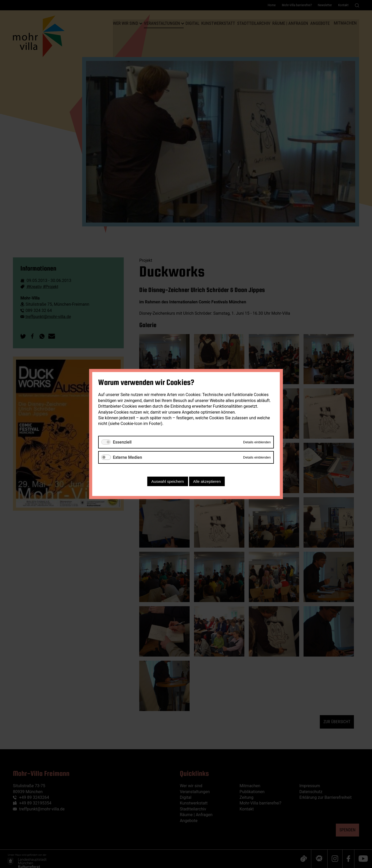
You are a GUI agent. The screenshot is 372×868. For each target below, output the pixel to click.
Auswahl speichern (168, 481)
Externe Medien (127, 457)
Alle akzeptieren (207, 481)
